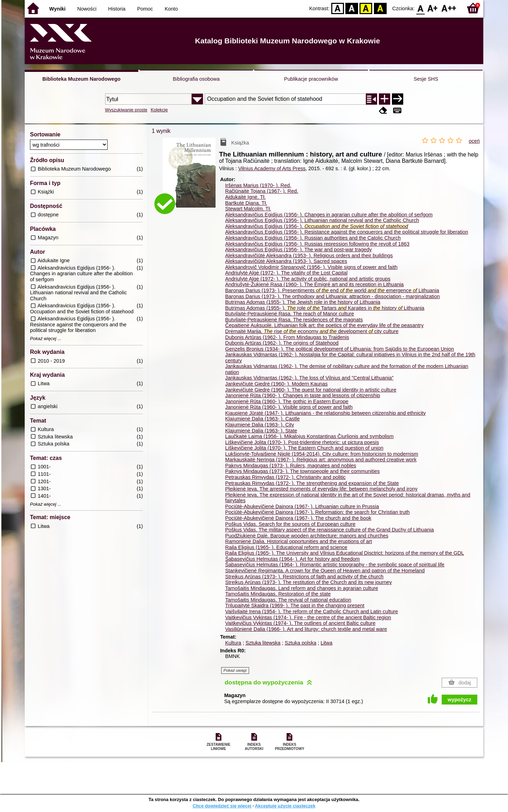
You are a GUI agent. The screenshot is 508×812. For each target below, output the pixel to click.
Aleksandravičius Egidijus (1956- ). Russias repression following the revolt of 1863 (317, 244)
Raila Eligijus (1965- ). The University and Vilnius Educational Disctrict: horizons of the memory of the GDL (344, 553)
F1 (433, 8)
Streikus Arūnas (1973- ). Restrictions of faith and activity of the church (304, 577)
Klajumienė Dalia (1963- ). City (259, 425)
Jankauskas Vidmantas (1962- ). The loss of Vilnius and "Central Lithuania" (309, 378)
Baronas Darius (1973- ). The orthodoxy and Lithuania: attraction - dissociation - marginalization (332, 296)
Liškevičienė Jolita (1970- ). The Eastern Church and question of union (304, 448)
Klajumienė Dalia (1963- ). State (261, 431)
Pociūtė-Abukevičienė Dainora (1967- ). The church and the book (298, 518)
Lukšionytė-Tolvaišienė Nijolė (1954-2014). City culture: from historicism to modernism (322, 454)
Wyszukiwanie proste (126, 110)
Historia (117, 9)
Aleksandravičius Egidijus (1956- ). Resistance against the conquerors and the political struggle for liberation (347, 232)
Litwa (327, 643)
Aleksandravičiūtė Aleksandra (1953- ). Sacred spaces (286, 261)
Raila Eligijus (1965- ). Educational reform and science (286, 547)
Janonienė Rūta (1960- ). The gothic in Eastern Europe (287, 401)
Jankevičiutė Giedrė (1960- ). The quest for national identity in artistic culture (311, 390)
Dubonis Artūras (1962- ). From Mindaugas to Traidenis (287, 337)
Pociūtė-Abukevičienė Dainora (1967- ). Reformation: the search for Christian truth (317, 512)
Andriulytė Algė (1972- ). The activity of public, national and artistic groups (308, 279)
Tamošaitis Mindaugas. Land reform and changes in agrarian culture (302, 588)
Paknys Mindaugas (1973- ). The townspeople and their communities (302, 471)
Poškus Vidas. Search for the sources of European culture (290, 524)
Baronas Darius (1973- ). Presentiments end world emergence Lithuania (332, 290)
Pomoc (145, 9)
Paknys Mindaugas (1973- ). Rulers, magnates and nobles (291, 466)
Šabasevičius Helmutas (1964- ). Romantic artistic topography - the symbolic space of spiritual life (335, 565)
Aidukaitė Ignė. (245, 197)
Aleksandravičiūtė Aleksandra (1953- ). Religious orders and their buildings (309, 256)
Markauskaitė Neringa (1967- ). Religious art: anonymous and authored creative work (321, 460)
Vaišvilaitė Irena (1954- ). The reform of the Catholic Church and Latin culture (312, 611)
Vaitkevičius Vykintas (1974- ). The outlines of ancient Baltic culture (300, 623)
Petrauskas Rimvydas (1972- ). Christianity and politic (285, 477)
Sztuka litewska (263, 643)
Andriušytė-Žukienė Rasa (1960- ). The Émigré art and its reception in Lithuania (314, 284)
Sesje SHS (426, 79)
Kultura (233, 643)
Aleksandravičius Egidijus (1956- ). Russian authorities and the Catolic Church (313, 238)
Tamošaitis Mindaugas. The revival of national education (288, 600)
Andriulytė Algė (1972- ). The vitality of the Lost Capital (286, 273)
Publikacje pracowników (311, 79)
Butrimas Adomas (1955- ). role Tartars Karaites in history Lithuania (325, 308)
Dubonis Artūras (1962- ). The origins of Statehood (282, 343)
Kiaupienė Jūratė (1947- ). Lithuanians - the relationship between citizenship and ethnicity (325, 413)
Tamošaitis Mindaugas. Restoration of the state (278, 594)
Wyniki (58, 9)
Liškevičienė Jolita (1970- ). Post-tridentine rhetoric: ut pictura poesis (302, 442)
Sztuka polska (301, 643)
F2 (449, 8)
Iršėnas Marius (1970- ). (258, 185)
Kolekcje (159, 110)
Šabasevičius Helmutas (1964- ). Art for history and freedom (292, 559)
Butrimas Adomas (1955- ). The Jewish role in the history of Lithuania (303, 302)
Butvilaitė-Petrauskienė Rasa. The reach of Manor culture (289, 314)
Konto (171, 9)
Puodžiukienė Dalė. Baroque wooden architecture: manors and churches (307, 536)
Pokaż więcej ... (46, 339)
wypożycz (459, 700)
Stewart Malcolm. (248, 209)
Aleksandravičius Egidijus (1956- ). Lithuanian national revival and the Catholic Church (322, 220)
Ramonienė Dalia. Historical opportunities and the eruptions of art (298, 541)
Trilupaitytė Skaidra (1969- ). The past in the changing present (295, 605)
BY (380, 8)
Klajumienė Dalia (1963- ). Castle (262, 419)
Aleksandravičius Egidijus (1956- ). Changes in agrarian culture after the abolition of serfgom (329, 215)
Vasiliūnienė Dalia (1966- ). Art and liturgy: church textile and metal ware (306, 629)
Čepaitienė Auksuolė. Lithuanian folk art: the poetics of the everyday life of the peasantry (324, 325)
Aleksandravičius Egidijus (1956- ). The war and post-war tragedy (298, 250)
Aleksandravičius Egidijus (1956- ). (316, 226)
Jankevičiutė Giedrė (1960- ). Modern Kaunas (276, 384)
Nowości (87, 9)
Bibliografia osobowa (196, 79)
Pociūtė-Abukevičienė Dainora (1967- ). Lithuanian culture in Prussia (302, 506)
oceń (474, 141)
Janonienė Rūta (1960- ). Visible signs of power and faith (289, 407)
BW (352, 8)
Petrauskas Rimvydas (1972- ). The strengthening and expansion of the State (312, 483)
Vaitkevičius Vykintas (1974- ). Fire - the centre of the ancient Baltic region (308, 617)
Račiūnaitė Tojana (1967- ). (262, 191)
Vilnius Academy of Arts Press (272, 168)
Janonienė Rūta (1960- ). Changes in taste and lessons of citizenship (303, 395)
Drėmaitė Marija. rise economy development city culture (312, 331)
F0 (420, 8)
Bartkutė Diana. (246, 203)
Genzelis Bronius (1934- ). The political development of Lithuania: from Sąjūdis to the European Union (340, 349)
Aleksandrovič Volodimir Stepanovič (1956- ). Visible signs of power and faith (311, 267)
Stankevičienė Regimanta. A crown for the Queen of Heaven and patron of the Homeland (325, 571)
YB (366, 8)
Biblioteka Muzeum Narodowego (81, 79)
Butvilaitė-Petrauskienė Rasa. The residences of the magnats (294, 320)
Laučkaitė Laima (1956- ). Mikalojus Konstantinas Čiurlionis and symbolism (309, 436)
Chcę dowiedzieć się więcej (222, 806)
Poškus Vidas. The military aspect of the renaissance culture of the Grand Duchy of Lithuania (329, 530)
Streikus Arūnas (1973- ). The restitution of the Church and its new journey (308, 582)
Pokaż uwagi (235, 670)
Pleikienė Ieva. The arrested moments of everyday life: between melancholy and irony (321, 489)
